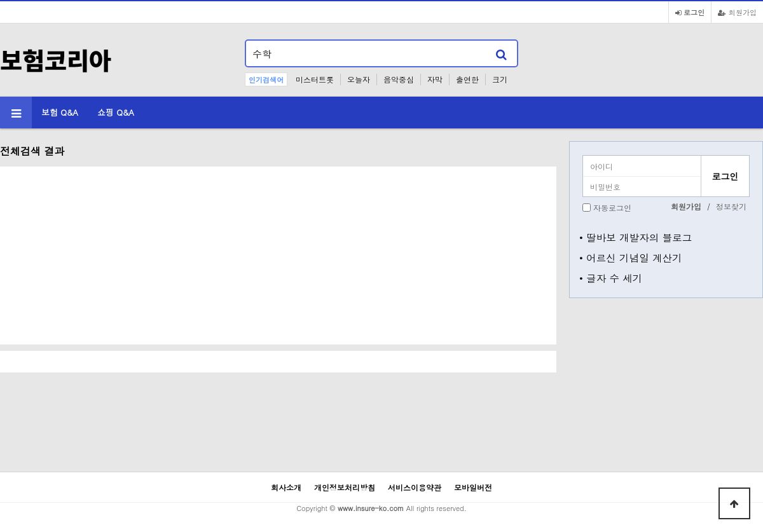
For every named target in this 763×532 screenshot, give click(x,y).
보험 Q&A (60, 112)
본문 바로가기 (0, 0)
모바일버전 (473, 487)
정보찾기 (731, 206)
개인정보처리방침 (345, 487)
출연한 (467, 79)
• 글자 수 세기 (611, 278)
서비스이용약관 (415, 487)
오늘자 (359, 79)
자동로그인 (612, 208)
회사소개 (286, 487)
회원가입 (737, 12)
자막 (435, 79)
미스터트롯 (315, 79)
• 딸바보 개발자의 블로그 (636, 237)
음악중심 (399, 79)
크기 (500, 79)
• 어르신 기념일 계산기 (631, 257)
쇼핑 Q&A (116, 112)
